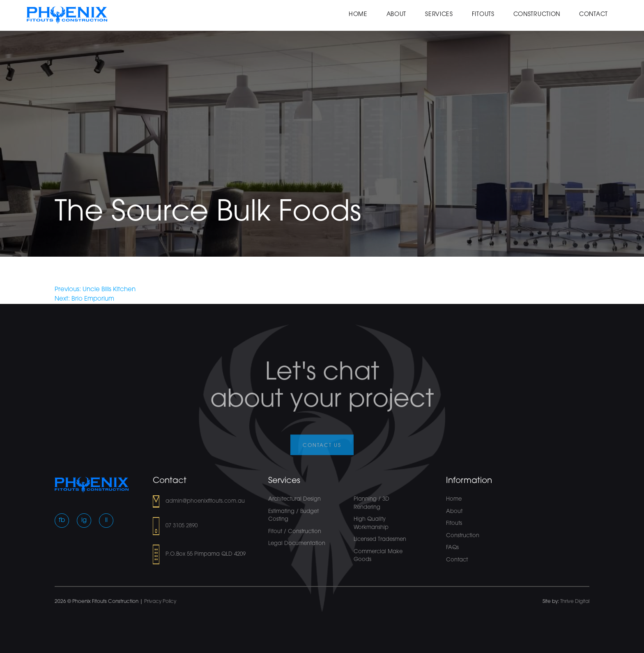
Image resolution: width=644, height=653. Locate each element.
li (106, 521)
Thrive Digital (575, 602)
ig (84, 521)
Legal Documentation (297, 544)
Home (358, 15)
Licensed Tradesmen (380, 539)
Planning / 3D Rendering (371, 503)
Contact (593, 15)
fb (62, 521)
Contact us (322, 451)
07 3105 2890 (182, 526)
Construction (537, 15)
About (397, 15)
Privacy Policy (160, 602)
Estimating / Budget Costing (293, 516)
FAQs (452, 548)
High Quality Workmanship (371, 523)
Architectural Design (294, 499)
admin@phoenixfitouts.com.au (205, 501)
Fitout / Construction (295, 532)
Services (439, 15)
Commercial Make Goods (378, 556)
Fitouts (483, 15)
